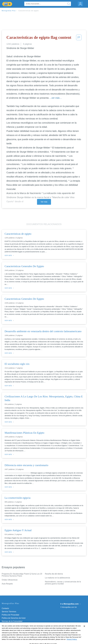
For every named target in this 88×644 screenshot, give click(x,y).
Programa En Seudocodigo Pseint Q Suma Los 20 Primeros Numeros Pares (22, 575)
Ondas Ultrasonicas (10, 580)
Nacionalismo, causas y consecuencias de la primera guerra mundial (63, 583)
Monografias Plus (9, 11)
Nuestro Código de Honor (12, 624)
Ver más (44, 202)
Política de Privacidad (10, 615)
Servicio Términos (9, 612)
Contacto (5, 608)
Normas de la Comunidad (12, 621)
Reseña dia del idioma (54, 574)
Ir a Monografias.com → (71, 604)
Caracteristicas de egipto (29, 11)
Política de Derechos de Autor (14, 618)
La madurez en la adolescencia (57, 578)
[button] (79, 38)
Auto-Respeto (7, 584)
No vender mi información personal (16, 628)
